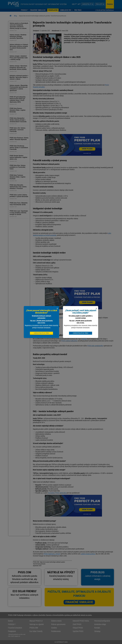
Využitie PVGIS (78, 631)
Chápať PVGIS (78, 628)
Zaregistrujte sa (88, 4)
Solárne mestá (56, 621)
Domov (11, 621)
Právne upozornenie (58, 624)
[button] (66, 10)
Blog (15, 16)
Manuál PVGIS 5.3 (36, 621)
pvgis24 (110, 4)
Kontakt (97, 628)
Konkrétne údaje (100, 624)
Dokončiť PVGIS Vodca (81, 621)
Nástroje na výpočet (37, 624)
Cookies (54, 628)
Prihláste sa (100, 4)
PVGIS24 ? (12, 624)
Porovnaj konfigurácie (102, 621)
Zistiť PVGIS (77, 624)
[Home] (10, 16)
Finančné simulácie (79, 602)
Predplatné (12, 631)
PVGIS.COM (34, 628)
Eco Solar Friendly (36, 631)
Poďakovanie (56, 631)
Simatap (97, 631)
